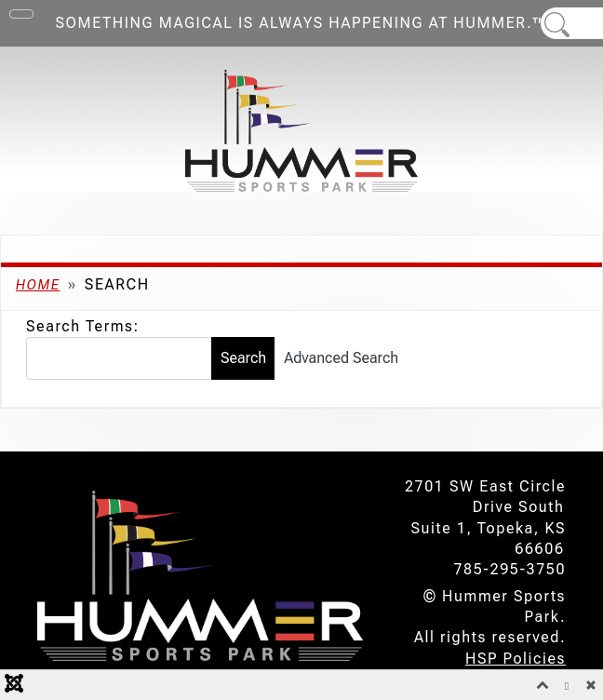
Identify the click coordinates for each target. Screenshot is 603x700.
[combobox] (119, 358)
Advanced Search (341, 358)
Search (243, 358)
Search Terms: (83, 326)
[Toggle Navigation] (21, 14)
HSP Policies (516, 659)
